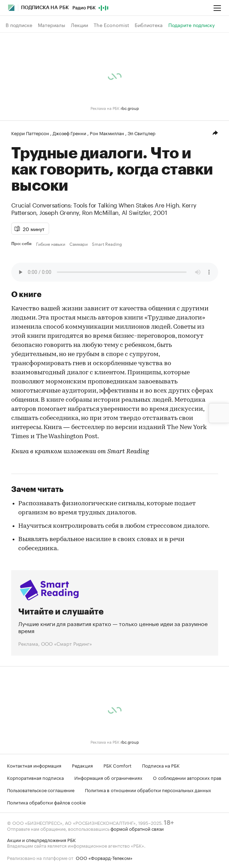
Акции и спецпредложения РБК (41, 840)
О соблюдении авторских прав (187, 777)
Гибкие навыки (51, 244)
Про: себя (22, 244)
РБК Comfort (117, 765)
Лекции (79, 25)
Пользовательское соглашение (41, 790)
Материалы (52, 25)
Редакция (82, 765)
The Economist (111, 25)
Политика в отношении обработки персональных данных (148, 790)
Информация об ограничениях (108, 777)
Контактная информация (34, 765)
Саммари (79, 244)
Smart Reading (107, 244)
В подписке (19, 25)
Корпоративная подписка (35, 777)
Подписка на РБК (161, 765)
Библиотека (149, 25)
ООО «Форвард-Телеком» (104, 857)
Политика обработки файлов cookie (46, 802)
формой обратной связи (137, 828)
